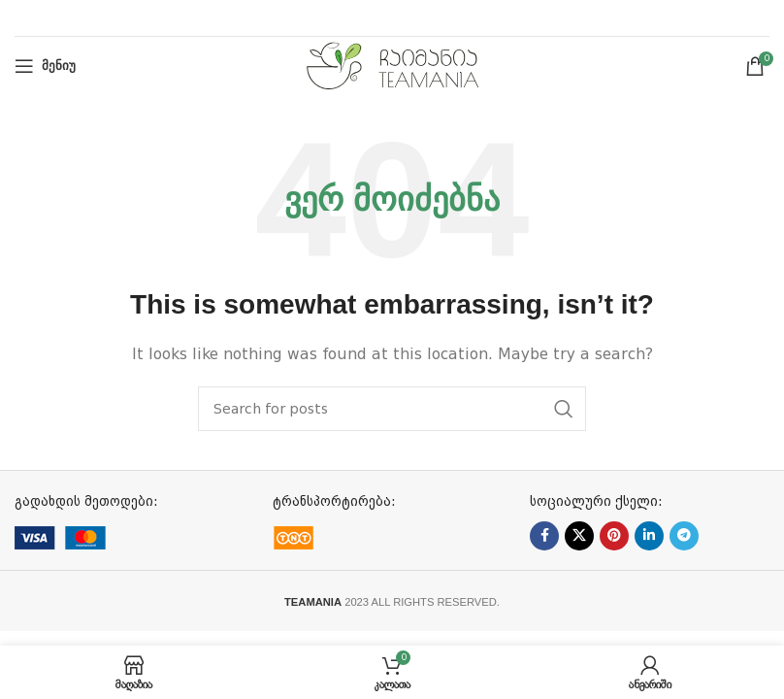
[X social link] (579, 536)
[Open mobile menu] (45, 66)
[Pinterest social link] (614, 536)
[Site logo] (392, 65)
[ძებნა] (392, 409)
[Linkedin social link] (649, 536)
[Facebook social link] (544, 536)
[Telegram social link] (684, 536)
